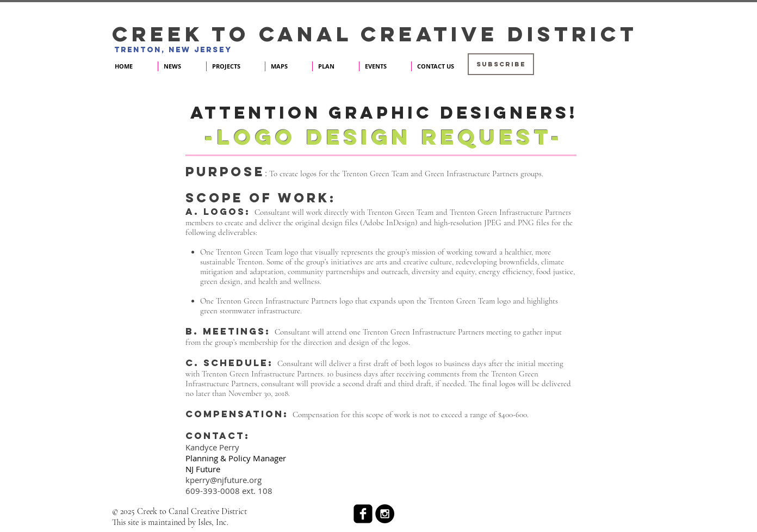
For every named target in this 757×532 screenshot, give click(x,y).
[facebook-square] (363, 514)
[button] (501, 64)
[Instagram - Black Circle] (385, 514)
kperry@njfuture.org (224, 480)
